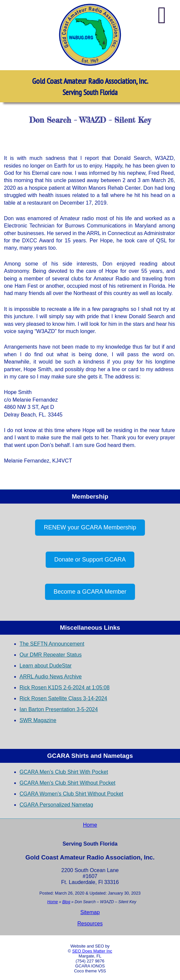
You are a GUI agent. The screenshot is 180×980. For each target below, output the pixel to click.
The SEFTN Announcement (52, 644)
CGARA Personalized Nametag (56, 805)
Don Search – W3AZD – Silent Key (90, 120)
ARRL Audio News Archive (51, 677)
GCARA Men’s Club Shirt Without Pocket (67, 783)
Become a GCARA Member (90, 592)
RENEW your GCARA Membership (90, 527)
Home (90, 825)
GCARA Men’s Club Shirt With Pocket (64, 772)
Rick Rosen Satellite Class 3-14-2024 (63, 698)
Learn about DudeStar (45, 666)
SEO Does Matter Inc (92, 951)
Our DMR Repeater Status (51, 655)
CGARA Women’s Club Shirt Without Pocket (71, 794)
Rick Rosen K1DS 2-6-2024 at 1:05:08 (65, 687)
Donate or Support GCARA (90, 560)
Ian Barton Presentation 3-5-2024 (59, 709)
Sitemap (90, 912)
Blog (66, 902)
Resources (90, 924)
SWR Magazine (38, 720)
